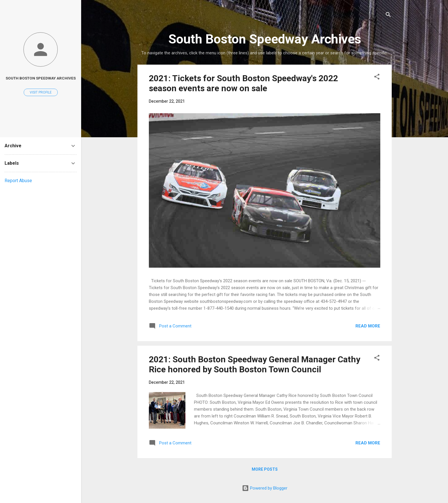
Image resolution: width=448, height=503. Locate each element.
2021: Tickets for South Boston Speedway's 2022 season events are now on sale (243, 83)
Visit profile (41, 92)
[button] (377, 78)
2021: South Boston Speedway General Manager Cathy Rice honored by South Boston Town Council (255, 364)
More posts (265, 469)
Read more (368, 326)
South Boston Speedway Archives (41, 78)
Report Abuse (18, 181)
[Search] (388, 16)
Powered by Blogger (265, 488)
